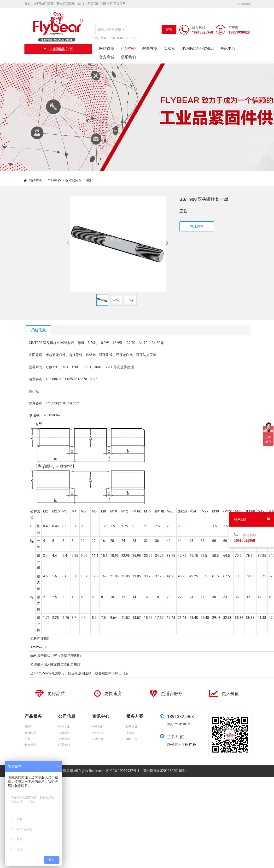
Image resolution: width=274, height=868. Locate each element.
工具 (27, 739)
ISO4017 (122, 38)
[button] (68, 244)
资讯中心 (228, 49)
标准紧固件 (74, 180)
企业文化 (64, 727)
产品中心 (128, 49)
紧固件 (29, 727)
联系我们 (128, 57)
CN (239, 4)
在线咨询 (197, 226)
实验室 (169, 49)
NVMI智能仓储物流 (198, 49)
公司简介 (64, 733)
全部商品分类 (58, 49)
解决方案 (150, 49)
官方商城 (107, 57)
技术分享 (98, 739)
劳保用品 (30, 745)
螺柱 (90, 180)
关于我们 (64, 739)
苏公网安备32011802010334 (165, 771)
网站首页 (107, 49)
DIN (113, 38)
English (246, 4)
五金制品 (30, 733)
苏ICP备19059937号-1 (123, 771)
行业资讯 (98, 733)
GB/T (132, 38)
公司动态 (98, 727)
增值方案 (132, 739)
